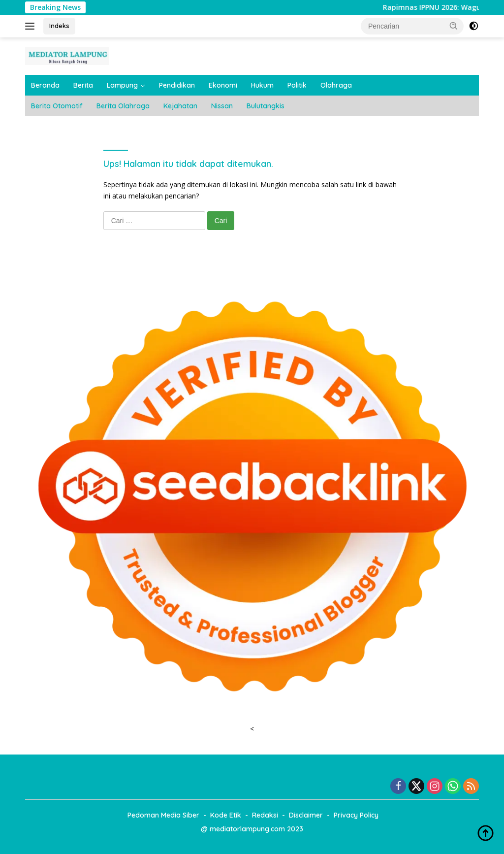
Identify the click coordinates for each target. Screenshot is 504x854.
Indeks (59, 26)
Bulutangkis (266, 106)
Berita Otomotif (57, 106)
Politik (297, 85)
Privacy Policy (356, 815)
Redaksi (265, 815)
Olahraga (336, 85)
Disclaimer (306, 815)
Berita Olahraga (123, 106)
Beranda (45, 85)
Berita (83, 85)
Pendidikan (177, 85)
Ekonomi (223, 85)
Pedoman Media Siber (163, 815)
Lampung (122, 85)
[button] (454, 26)
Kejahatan (180, 106)
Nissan (222, 106)
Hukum (262, 85)
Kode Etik (226, 815)
